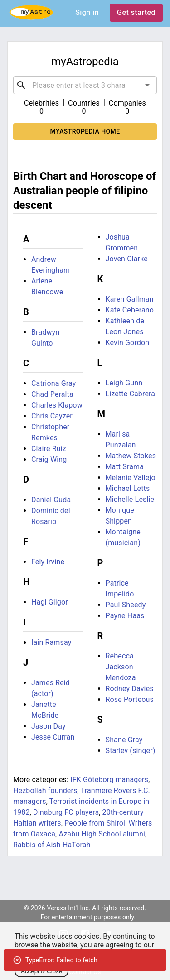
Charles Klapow (57, 405)
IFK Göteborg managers (109, 780)
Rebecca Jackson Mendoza (121, 667)
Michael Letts (128, 488)
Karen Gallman (130, 299)
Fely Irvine (48, 562)
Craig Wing (49, 459)
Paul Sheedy (126, 605)
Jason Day (49, 726)
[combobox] (85, 85)
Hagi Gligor (50, 602)
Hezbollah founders (45, 790)
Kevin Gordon (128, 343)
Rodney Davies (130, 689)
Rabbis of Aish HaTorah (52, 845)
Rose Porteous (130, 699)
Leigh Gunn (124, 383)
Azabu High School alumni (102, 834)
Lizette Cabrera (131, 394)
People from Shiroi (95, 823)
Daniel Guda (51, 500)
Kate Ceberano (130, 310)
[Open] (147, 85)
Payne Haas (125, 616)
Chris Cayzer (52, 416)
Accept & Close (41, 971)
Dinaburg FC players (66, 812)
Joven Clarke (127, 259)
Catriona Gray (53, 383)
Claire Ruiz (49, 449)
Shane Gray (124, 740)
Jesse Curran (53, 737)
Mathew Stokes (131, 456)
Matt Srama (125, 467)
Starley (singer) (131, 751)
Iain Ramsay (51, 642)
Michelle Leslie (130, 499)
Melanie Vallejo (131, 478)
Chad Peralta (52, 394)
